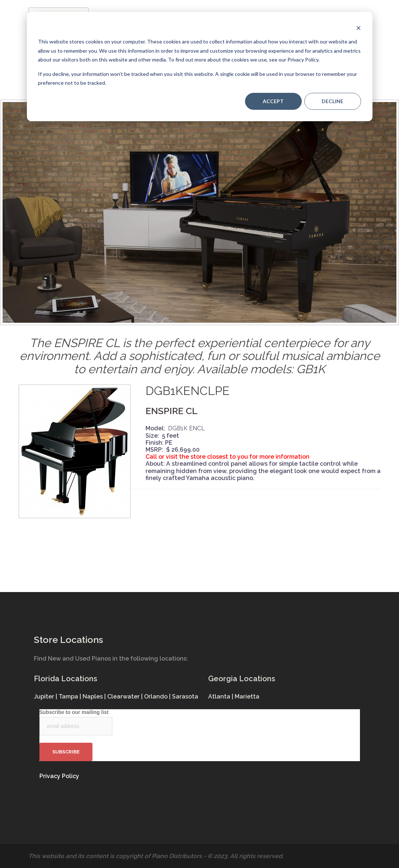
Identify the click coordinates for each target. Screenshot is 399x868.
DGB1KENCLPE (188, 391)
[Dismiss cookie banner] (358, 28)
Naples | (95, 696)
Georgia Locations (242, 679)
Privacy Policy (59, 776)
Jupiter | (46, 696)
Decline (332, 101)
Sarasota (185, 696)
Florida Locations (66, 679)
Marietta (247, 696)
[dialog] (200, 66)
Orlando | (158, 696)
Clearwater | (126, 696)
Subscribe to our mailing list (74, 712)
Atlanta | (221, 696)
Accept (273, 101)
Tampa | (71, 696)
